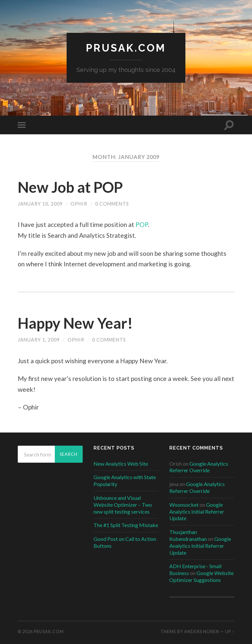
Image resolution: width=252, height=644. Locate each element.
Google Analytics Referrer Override (199, 467)
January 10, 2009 (40, 204)
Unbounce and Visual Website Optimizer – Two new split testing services (123, 505)
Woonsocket (184, 505)
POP (142, 224)
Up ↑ (230, 632)
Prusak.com (126, 48)
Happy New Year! (75, 323)
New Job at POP (70, 187)
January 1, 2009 (39, 340)
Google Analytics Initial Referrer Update (197, 511)
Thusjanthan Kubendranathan (188, 535)
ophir (79, 204)
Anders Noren (202, 632)
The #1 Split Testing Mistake (126, 525)
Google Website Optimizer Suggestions (201, 576)
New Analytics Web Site (121, 464)
